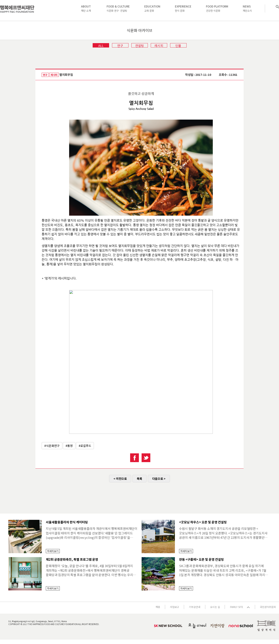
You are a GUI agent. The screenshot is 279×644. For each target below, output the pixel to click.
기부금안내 (195, 607)
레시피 (159, 45)
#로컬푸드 (85, 446)
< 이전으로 (120, 479)
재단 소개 (86, 8)
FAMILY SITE (240, 607)
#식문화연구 (52, 446)
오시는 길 (215, 607)
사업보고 (174, 607)
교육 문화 (152, 8)
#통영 (69, 446)
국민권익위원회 (268, 607)
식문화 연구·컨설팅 (118, 8)
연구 (120, 45)
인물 (178, 45)
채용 (158, 607)
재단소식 (247, 8)
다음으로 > (159, 479)
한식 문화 (183, 8)
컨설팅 (139, 45)
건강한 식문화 (217, 8)
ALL (101, 45)
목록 (139, 479)
